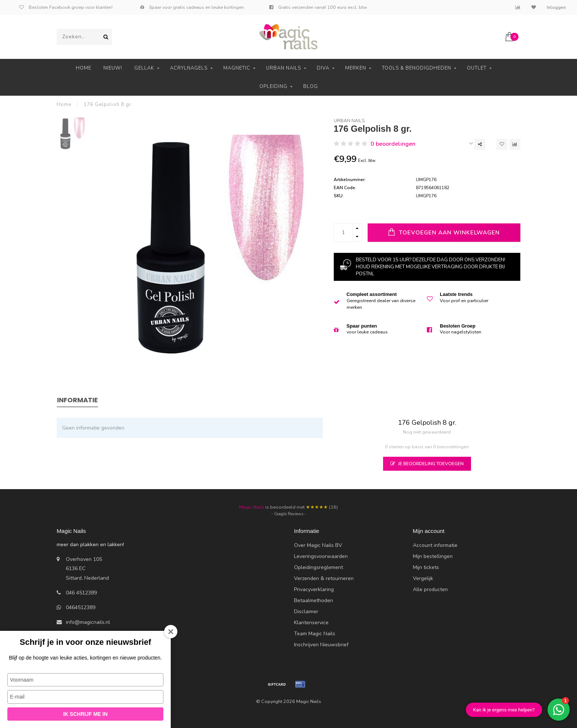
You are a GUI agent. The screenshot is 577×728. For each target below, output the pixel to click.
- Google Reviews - (289, 514)
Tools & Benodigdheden (417, 68)
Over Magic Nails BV (318, 545)
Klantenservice (311, 623)
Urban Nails (284, 68)
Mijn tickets (426, 567)
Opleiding (273, 86)
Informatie (77, 400)
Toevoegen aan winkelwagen (444, 232)
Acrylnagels (189, 68)
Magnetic (237, 68)
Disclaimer (306, 612)
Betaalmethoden (314, 600)
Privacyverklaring (314, 589)
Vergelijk (423, 578)
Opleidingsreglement (318, 567)
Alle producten (430, 589)
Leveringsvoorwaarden (321, 556)
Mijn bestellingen (433, 556)
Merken (356, 68)
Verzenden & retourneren (324, 578)
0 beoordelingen (393, 144)
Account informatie (435, 545)
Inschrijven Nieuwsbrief (321, 645)
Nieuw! (113, 68)
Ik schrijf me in (86, 714)
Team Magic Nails (315, 634)
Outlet (477, 68)
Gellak (144, 68)
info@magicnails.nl (88, 622)
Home (84, 68)
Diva (323, 68)
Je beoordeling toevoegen (427, 464)
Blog (311, 86)
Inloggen (556, 7)
